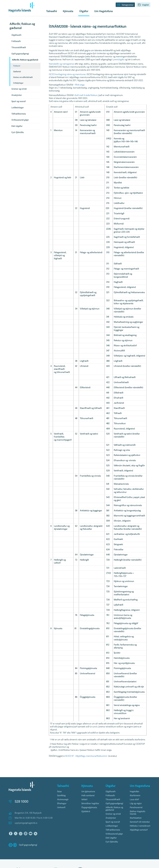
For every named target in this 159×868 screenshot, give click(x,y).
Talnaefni (52, 11)
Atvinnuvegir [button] (63, 800)
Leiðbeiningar (18, 108)
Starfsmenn (135, 796)
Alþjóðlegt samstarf (139, 830)
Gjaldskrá (86, 811)
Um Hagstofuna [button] (104, 11)
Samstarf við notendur (140, 822)
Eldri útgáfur (17, 126)
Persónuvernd (136, 808)
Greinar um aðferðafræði (23, 77)
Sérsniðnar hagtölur (90, 804)
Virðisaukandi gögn (20, 120)
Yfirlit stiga (80, 85)
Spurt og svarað (19, 101)
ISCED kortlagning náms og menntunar (67, 74)
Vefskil (84, 800)
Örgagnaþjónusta (89, 808)
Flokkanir (17, 66)
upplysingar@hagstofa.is (26, 823)
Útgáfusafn (16, 35)
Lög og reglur (136, 804)
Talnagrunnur (125, 5)
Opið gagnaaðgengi (20, 54)
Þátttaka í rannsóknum (140, 826)
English (143, 5)
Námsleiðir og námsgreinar (62, 64)
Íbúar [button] (60, 792)
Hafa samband (88, 796)
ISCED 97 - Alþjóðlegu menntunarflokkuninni (86, 756)
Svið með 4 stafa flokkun (86, 95)
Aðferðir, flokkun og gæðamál (25, 60)
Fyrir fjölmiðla (18, 132)
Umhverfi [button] (61, 808)
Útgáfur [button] (84, 11)
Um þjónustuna (88, 792)
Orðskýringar (18, 83)
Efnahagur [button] (62, 804)
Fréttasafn (16, 41)
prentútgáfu (119, 60)
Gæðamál (17, 72)
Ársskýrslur (17, 95)
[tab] (67, 792)
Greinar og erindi (19, 89)
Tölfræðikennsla (19, 114)
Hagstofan (134, 792)
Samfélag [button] (61, 796)
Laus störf (134, 800)
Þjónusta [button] (68, 11)
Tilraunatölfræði (19, 48)
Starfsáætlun (136, 818)
